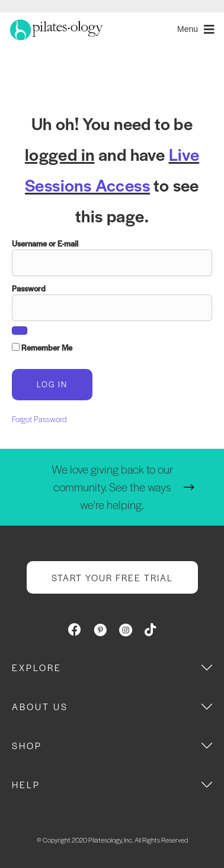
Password (29, 288)
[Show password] (20, 331)
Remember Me (42, 347)
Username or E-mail (45, 243)
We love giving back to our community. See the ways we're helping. (112, 487)
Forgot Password (39, 419)
